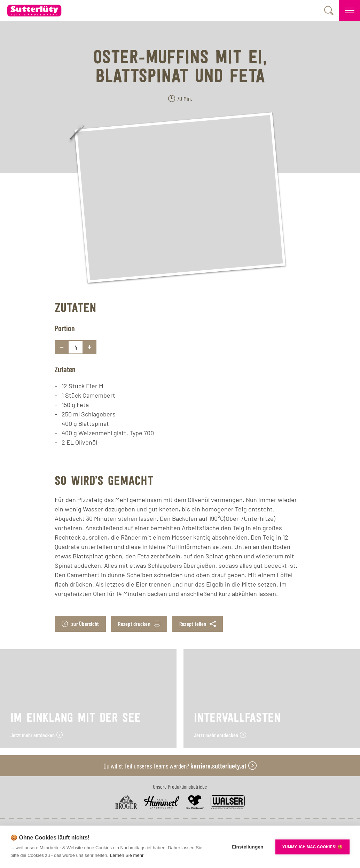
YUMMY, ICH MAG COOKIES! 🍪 (312, 847)
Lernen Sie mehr (127, 855)
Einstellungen (247, 847)
